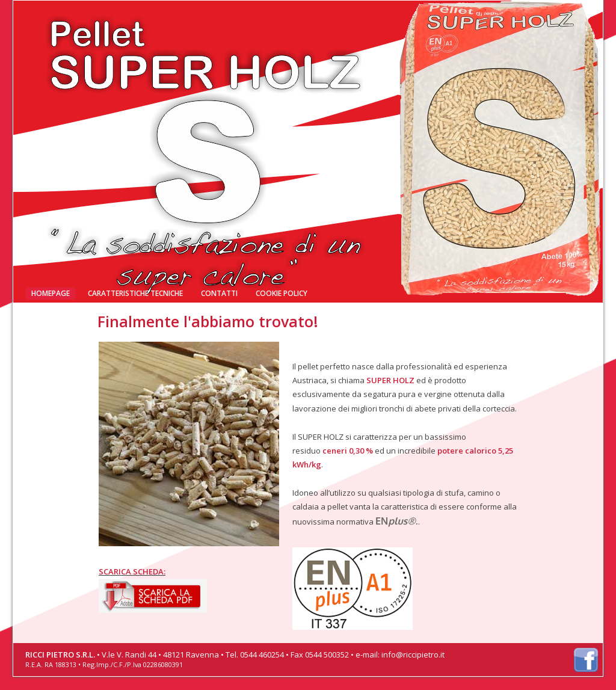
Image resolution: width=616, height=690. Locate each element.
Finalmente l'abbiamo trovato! (103, 23)
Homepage (51, 293)
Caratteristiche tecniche (135, 293)
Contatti (219, 293)
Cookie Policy (282, 293)
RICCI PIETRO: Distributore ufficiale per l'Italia (368, 23)
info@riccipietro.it (413, 655)
